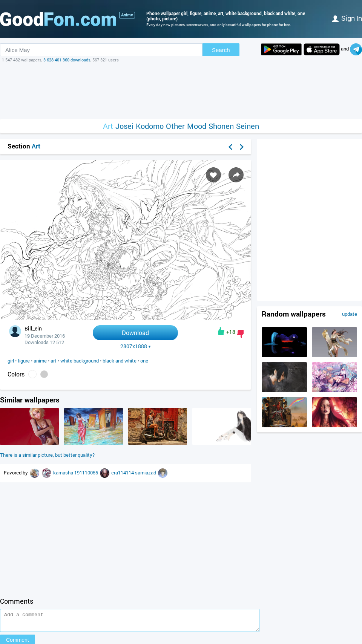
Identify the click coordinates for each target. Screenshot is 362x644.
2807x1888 (136, 346)
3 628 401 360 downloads (67, 60)
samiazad (146, 473)
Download (135, 333)
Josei (124, 126)
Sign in (347, 18)
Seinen (248, 126)
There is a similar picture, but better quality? (47, 455)
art (54, 361)
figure (24, 361)
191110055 (87, 473)
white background (80, 361)
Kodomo (150, 126)
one (144, 361)
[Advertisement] (181, 91)
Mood (197, 126)
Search (221, 50)
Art (108, 126)
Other (175, 126)
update (350, 314)
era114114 (123, 473)
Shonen (221, 126)
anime (40, 361)
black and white (120, 361)
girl (11, 361)
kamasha (64, 473)
